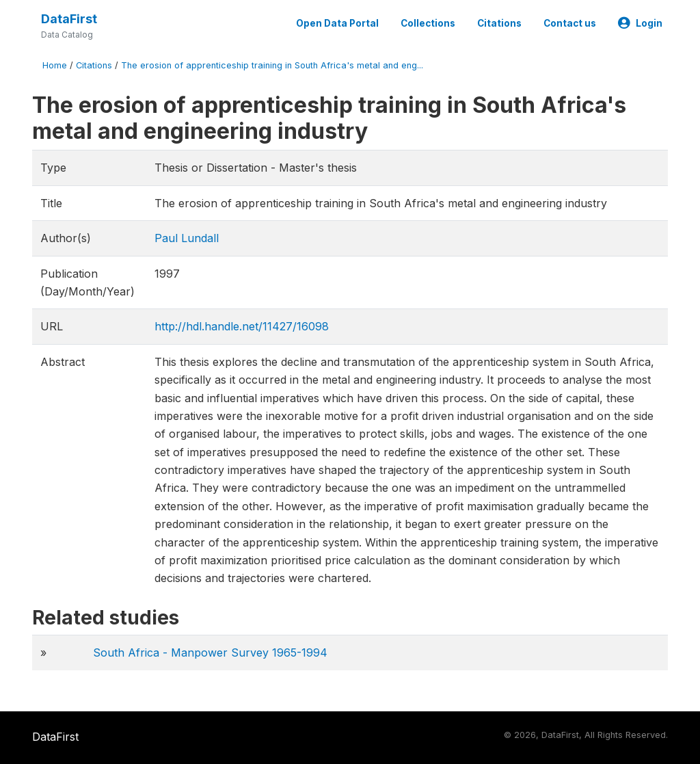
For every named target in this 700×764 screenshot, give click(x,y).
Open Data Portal (337, 23)
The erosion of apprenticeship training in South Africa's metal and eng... (272, 65)
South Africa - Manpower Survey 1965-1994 (210, 653)
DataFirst (69, 19)
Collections (428, 23)
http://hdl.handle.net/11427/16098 (242, 326)
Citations (499, 23)
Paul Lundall (187, 238)
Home (55, 65)
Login (640, 23)
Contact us (570, 23)
